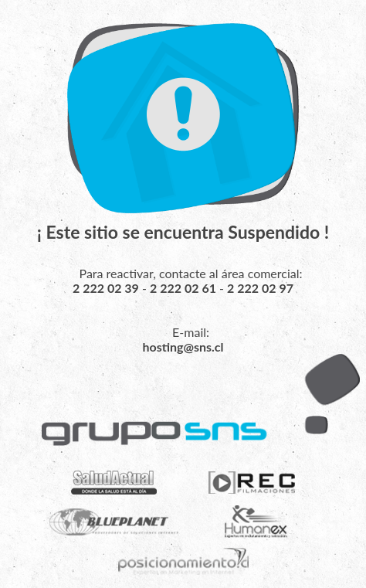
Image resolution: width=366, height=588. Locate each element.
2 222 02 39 (106, 288)
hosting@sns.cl (183, 347)
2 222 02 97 (260, 288)
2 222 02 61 (183, 288)
